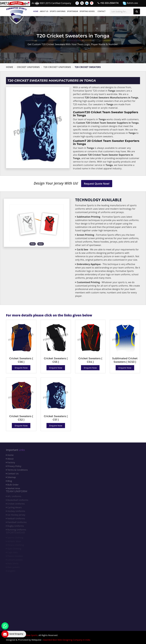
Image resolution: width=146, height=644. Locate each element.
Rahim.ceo (130, 3)
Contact (102, 11)
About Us (44, 11)
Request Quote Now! (97, 184)
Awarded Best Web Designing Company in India (67, 640)
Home (36, 11)
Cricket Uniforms (28, 67)
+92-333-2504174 (108, 3)
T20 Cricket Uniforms (57, 67)
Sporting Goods (87, 11)
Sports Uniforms (58, 11)
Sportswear (73, 11)
